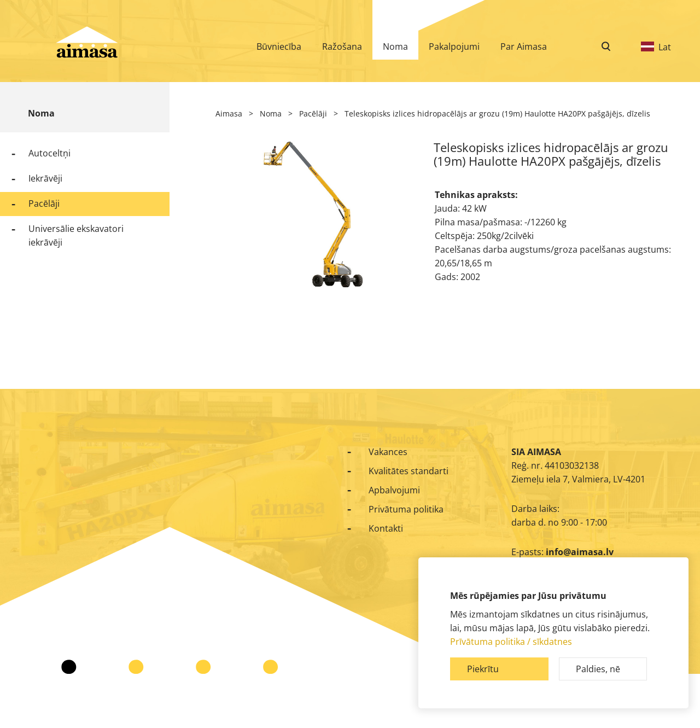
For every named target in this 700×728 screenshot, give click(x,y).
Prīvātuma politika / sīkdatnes (511, 642)
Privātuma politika (406, 509)
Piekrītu (483, 669)
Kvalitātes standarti (409, 471)
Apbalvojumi (394, 490)
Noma (41, 113)
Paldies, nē (598, 669)
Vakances (388, 452)
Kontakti (386, 528)
